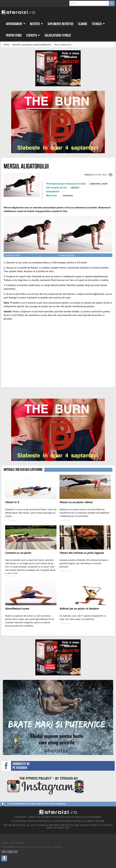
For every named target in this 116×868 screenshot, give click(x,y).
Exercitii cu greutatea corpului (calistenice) (32, 44)
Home (6, 44)
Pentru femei (14, 35)
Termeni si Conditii (34, 847)
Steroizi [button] (98, 24)
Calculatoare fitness (58, 35)
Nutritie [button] (36, 24)
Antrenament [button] (16, 24)
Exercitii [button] (33, 35)
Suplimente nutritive (61, 24)
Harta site (57, 847)
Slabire (83, 24)
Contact (47, 847)
